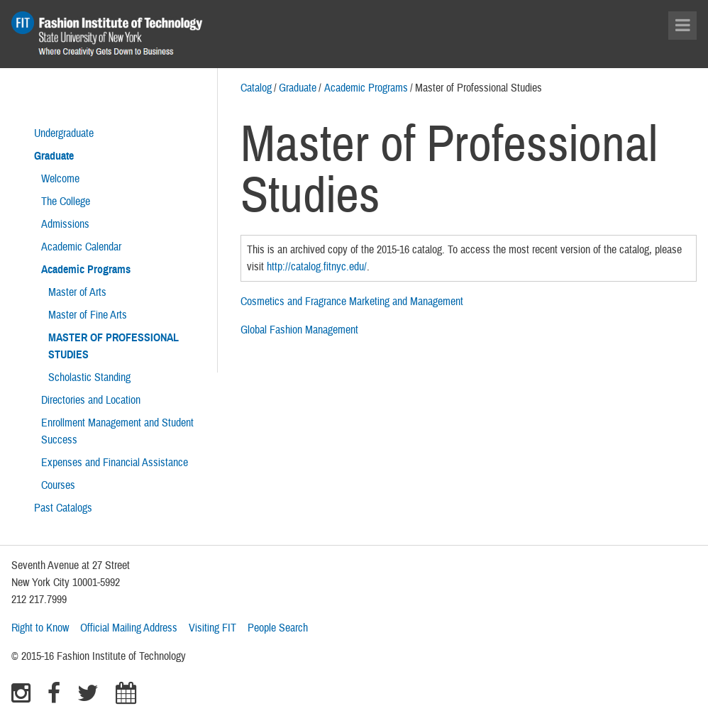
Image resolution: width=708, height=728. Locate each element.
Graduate (298, 88)
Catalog (256, 88)
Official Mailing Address (129, 628)
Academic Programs (366, 88)
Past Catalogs (63, 508)
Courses (58, 485)
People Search (278, 628)
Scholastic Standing (89, 377)
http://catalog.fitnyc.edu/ (317, 267)
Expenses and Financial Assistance (115, 463)
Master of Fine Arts (88, 315)
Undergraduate (64, 133)
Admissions (65, 224)
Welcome (60, 179)
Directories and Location (91, 400)
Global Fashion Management (299, 330)
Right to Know (40, 628)
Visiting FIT (212, 628)
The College (66, 202)
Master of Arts (77, 292)
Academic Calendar (81, 247)
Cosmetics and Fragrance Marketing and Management (352, 302)
